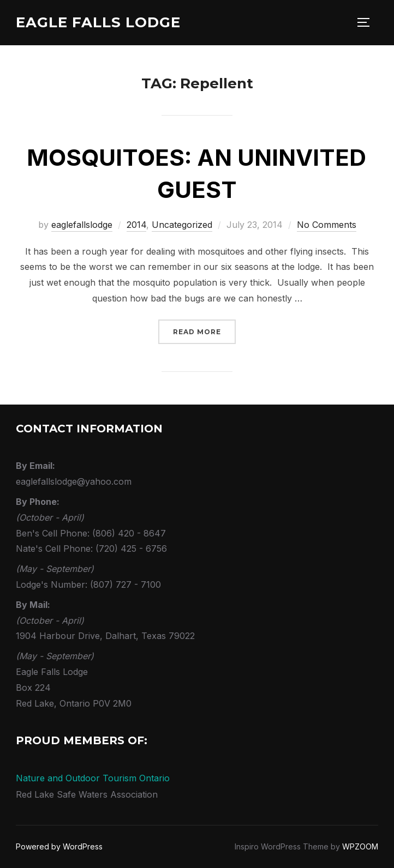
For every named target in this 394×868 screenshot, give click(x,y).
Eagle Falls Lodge (98, 22)
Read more (204, 331)
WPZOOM (360, 846)
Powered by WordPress (59, 846)
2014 (136, 225)
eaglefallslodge (82, 225)
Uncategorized (182, 225)
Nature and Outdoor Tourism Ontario (93, 778)
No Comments (327, 225)
